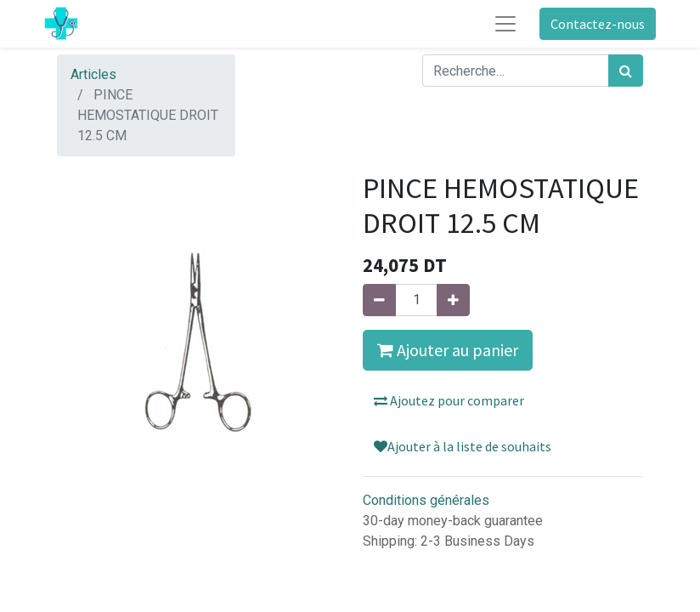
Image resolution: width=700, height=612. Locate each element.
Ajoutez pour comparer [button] (449, 400)
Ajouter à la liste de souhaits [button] (463, 446)
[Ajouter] (453, 300)
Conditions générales (426, 500)
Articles (93, 74)
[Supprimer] (379, 300)
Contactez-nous (598, 24)
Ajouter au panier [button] (448, 350)
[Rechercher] (626, 71)
